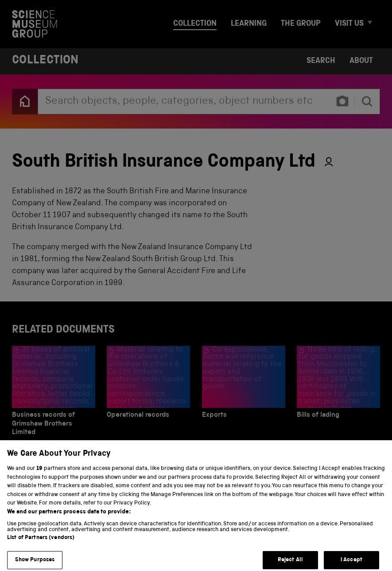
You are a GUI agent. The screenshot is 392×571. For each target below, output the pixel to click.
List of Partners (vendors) (41, 544)
